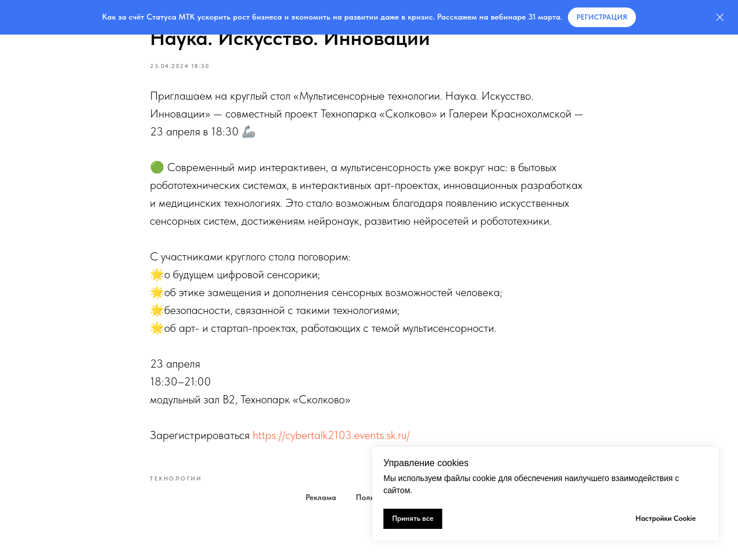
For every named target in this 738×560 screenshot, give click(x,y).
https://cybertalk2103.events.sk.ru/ (331, 435)
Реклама (321, 497)
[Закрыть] (720, 18)
